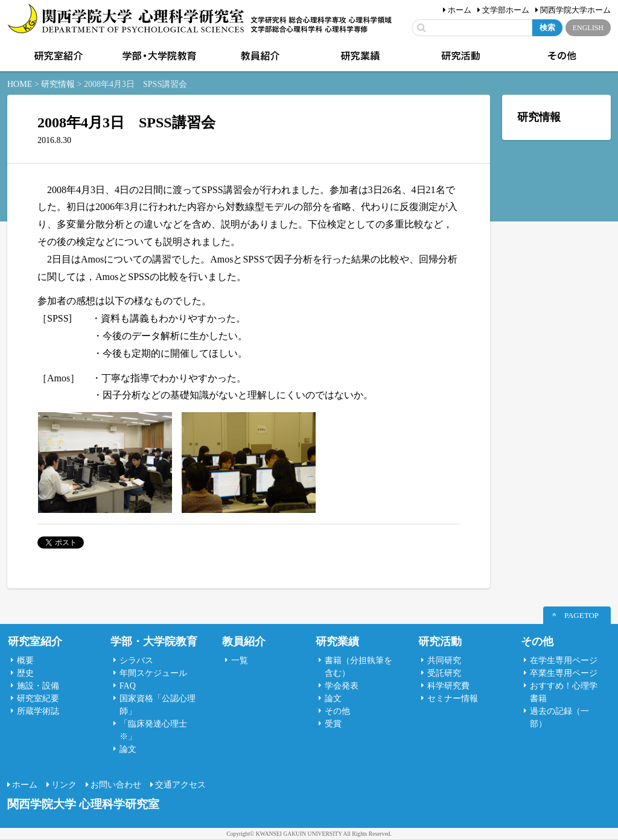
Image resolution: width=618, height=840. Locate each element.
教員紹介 (259, 56)
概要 (25, 660)
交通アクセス (180, 785)
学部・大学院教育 (158, 56)
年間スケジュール (153, 673)
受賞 (333, 724)
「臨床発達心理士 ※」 (153, 730)
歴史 (25, 673)
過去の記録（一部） (559, 717)
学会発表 (342, 686)
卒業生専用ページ (564, 673)
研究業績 (359, 56)
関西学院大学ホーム (575, 10)
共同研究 (444, 660)
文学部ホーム (506, 10)
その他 (561, 56)
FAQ (128, 686)
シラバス (136, 660)
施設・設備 (38, 686)
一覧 (240, 660)
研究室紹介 (57, 56)
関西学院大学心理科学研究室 (126, 20)
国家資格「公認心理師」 (158, 705)
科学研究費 (448, 686)
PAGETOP (581, 615)
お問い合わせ (116, 785)
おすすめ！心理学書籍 (564, 692)
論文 (128, 749)
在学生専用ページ (564, 660)
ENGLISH (588, 28)
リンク (64, 785)
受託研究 (444, 673)
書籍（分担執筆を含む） (358, 667)
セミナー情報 (453, 698)
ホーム (460, 10)
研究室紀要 (38, 698)
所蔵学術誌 (38, 711)
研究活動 (460, 56)
